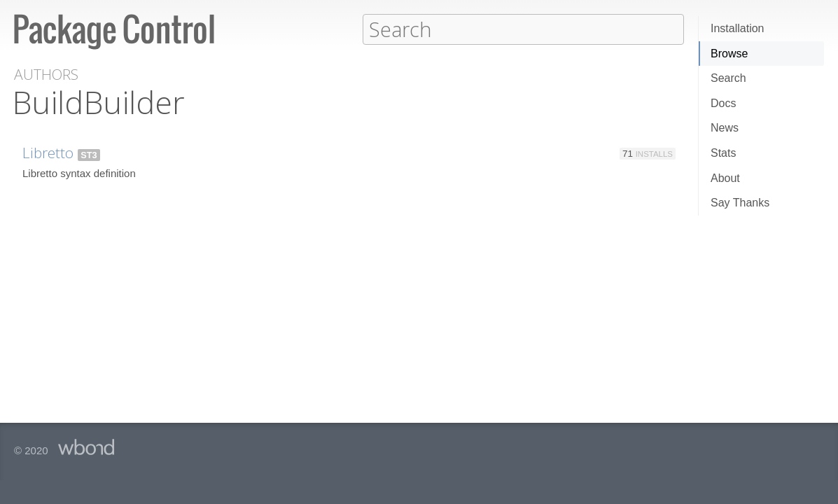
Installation (738, 28)
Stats (723, 153)
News (725, 128)
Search (728, 78)
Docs (723, 103)
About (725, 178)
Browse (729, 54)
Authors (46, 74)
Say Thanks (740, 203)
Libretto (48, 152)
